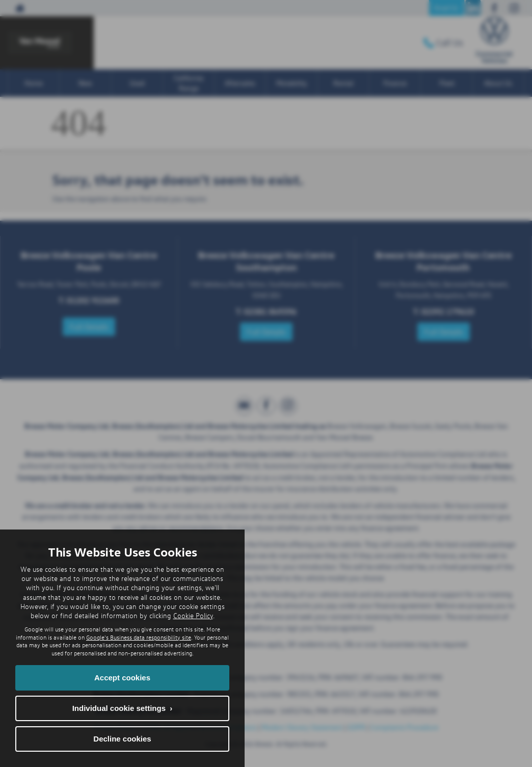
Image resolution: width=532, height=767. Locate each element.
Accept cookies (122, 678)
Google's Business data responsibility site (139, 637)
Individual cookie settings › (123, 708)
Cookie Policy (193, 615)
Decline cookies (122, 739)
